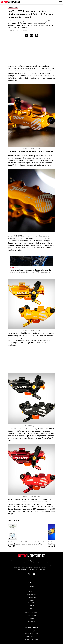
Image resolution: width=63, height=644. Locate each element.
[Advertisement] (31, 51)
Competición (32, 603)
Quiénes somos (32, 616)
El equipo (31, 618)
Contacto (31, 624)
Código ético (31, 621)
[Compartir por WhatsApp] (37, 35)
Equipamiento (31, 597)
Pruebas (31, 606)
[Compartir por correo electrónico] (31, 35)
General (31, 589)
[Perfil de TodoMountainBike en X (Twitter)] (29, 574)
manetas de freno (15, 245)
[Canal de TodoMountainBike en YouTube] (34, 574)
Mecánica (31, 600)
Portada (31, 586)
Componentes (32, 594)
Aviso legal (31, 631)
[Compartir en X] (26, 35)
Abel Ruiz (13, 31)
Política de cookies (31, 636)
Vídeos (32, 608)
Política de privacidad (31, 634)
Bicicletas (31, 592)
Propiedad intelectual (31, 639)
